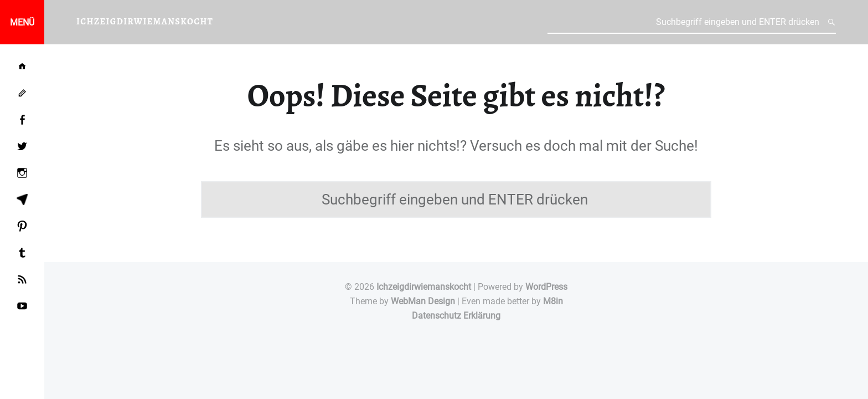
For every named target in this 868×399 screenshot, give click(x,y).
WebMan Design (423, 301)
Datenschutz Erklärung (456, 316)
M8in (553, 301)
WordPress (546, 287)
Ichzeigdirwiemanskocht (424, 287)
